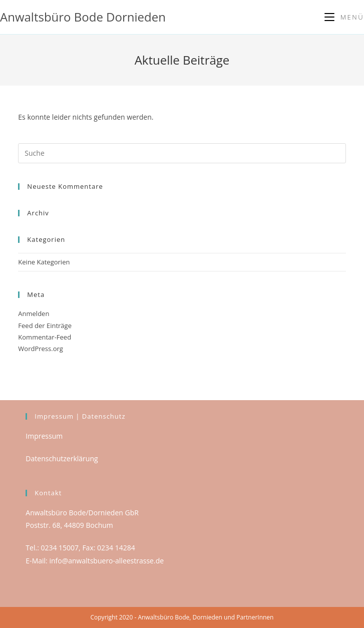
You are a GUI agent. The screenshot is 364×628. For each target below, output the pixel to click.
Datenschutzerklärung (62, 458)
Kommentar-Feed (45, 337)
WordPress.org (41, 349)
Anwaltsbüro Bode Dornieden (83, 17)
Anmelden (34, 313)
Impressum (44, 436)
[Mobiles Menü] (344, 17)
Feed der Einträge (45, 326)
